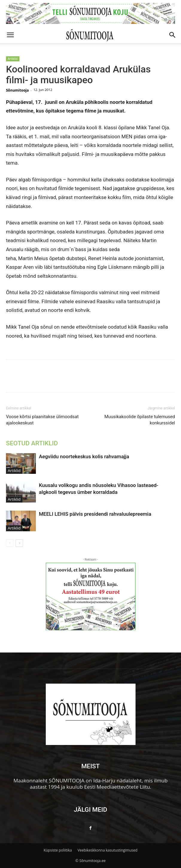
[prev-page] (10, 543)
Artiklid (13, 59)
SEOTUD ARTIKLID (32, 443)
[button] (10, 35)
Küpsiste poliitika (58, 850)
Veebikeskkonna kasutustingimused (107, 850)
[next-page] (19, 543)
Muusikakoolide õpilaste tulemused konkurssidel (140, 420)
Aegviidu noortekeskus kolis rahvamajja (84, 456)
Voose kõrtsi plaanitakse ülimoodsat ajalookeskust (42, 420)
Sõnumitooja (17, 90)
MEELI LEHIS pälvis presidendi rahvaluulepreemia (95, 514)
